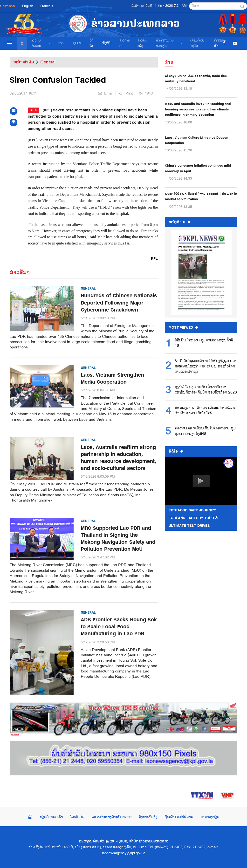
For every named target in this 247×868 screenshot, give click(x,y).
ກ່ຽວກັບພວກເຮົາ (51, 817)
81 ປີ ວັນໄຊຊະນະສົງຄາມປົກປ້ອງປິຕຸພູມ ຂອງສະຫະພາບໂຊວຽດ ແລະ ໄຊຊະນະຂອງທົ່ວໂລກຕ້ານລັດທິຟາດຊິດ (205, 367)
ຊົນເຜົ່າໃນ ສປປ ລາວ (179, 817)
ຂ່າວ (62, 43)
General (48, 62)
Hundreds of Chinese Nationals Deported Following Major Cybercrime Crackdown (119, 303)
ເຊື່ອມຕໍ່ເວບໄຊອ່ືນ (197, 43)
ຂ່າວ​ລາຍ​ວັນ (124, 43)
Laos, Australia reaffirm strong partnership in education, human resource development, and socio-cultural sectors (118, 458)
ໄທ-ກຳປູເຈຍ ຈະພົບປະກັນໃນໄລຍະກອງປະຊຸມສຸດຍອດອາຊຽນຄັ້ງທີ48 (205, 431)
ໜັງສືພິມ (107, 43)
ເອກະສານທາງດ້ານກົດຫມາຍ (112, 817)
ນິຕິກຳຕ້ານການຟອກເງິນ (169, 43)
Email (106, 93)
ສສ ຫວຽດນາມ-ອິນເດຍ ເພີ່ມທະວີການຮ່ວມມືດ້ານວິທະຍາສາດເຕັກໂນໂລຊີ (206, 411)
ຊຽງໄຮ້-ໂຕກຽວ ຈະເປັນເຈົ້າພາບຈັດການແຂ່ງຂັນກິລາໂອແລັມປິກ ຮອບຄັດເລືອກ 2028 (206, 390)
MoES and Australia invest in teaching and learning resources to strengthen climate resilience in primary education (198, 109)
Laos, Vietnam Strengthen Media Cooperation (112, 379)
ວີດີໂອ (91, 43)
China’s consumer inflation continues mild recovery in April (198, 168)
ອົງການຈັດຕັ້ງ (148, 817)
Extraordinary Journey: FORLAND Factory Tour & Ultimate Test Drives (193, 518)
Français (47, 6)
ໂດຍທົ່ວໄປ (77, 817)
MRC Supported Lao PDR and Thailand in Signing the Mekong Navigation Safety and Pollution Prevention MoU (118, 539)
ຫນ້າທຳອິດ (24, 62)
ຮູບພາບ (78, 43)
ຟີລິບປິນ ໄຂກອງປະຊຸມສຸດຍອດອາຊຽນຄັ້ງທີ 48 (204, 343)
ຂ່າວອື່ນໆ (20, 272)
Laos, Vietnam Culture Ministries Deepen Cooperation (197, 140)
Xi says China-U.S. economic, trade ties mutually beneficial (196, 78)
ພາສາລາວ (7, 6)
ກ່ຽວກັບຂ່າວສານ (41, 43)
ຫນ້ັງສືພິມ (179, 222)
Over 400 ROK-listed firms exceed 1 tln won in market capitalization (201, 196)
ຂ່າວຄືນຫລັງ (142, 43)
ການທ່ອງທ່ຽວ (210, 817)
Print (126, 93)
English (28, 6)
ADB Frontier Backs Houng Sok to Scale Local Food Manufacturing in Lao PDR (119, 627)
